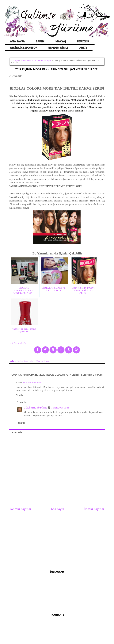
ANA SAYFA (17, 41)
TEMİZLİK (83, 41)
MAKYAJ (61, 41)
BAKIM (40, 41)
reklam (40, 60)
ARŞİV (83, 47)
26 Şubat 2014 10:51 (32, 383)
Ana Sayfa (15, 60)
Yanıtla (19, 395)
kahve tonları (32, 60)
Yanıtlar (24, 402)
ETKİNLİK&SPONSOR (24, 47)
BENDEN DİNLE (58, 47)
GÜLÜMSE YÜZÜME (35, 408)
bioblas (23, 60)
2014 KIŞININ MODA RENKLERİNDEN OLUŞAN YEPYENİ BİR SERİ (57, 69)
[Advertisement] (57, 539)
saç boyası (48, 60)
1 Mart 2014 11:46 (60, 408)
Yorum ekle (16, 432)
